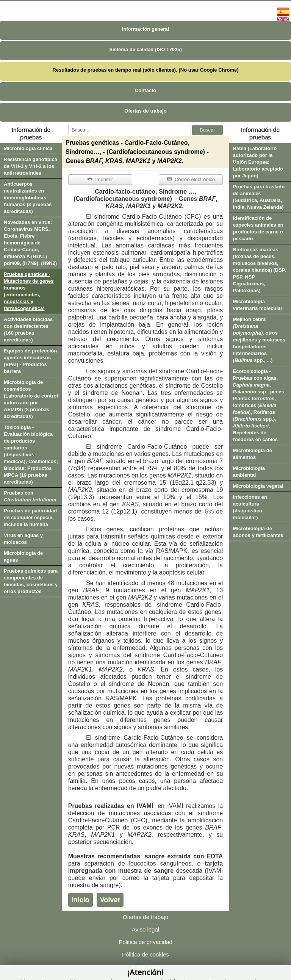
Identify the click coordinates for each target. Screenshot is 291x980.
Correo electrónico (191, 179)
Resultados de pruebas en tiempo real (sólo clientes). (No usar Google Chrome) (145, 70)
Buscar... (68, 125)
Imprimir (100, 179)
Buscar (207, 130)
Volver (110, 900)
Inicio (81, 900)
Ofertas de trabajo (145, 111)
